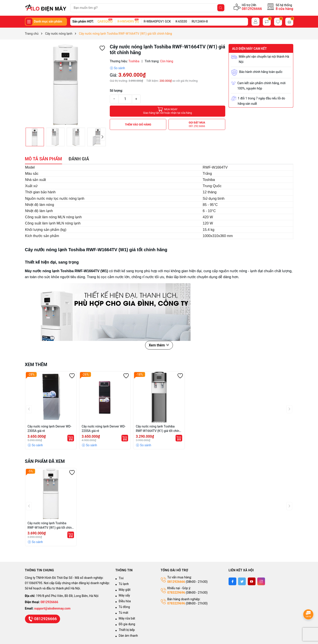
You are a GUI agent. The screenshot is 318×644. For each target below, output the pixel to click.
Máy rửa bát (127, 618)
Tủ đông (124, 607)
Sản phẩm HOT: (83, 21)
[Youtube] (252, 581)
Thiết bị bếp (127, 630)
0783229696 (176, 593)
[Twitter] (242, 581)
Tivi (121, 578)
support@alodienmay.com (52, 608)
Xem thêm (159, 345)
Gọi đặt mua (197, 124)
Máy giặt (125, 590)
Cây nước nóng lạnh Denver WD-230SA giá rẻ (50, 429)
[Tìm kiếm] (221, 8)
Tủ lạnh (124, 584)
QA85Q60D (105, 21)
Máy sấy (124, 595)
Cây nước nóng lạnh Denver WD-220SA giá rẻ (104, 429)
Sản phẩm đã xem (45, 461)
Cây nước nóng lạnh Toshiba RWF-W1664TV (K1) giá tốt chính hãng (158, 429)
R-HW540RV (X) (128, 21)
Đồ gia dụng (127, 624)
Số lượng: (116, 91)
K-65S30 (181, 21)
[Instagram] (261, 581)
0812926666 (252, 9)
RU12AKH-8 (200, 21)
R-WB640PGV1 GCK (157, 21)
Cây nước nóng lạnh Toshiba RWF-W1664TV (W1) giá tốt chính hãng (51, 526)
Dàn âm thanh (128, 636)
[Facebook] (232, 581)
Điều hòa (125, 601)
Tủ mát (124, 613)
